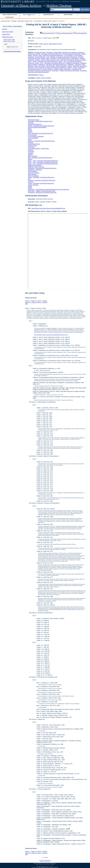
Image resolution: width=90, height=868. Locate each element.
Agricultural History (40, 52)
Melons (84, 60)
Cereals (35, 55)
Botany (30, 55)
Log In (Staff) (45, 857)
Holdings (14, 21)
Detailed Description (8, 37)
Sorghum (69, 68)
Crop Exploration (40, 57)
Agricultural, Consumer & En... (26, 21)
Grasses (37, 60)
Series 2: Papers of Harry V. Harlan (36, 302)
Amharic (49, 78)
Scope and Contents (8, 32)
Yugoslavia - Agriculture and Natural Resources (42, 192)
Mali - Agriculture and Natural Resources (69, 60)
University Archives (5, 21)
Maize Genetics (51, 60)
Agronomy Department (35, 124)
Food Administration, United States (68, 58)
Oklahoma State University (36, 167)
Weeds (56, 69)
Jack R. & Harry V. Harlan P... (51, 21)
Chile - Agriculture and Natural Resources (51, 55)
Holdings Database (59, 6)
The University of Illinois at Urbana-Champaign (49, 867)
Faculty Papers (45, 58)
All (26, 304)
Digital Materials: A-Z (49, 15)
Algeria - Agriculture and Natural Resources (49, 54)
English (38, 78)
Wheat (61, 69)
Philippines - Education (74, 65)
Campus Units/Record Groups (10, 15)
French (43, 78)
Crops (48, 57)
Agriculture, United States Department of (59, 52)
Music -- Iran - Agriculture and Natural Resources (43, 162)
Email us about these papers (12, 51)
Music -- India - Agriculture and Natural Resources (43, 61)
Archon (44, 866)
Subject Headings (68, 15)
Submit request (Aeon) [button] (47, 33)
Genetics (82, 58)
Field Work (54, 58)
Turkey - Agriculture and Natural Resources (41, 183)
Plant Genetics (51, 66)
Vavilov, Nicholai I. (48, 69)
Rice (37, 68)
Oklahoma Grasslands (73, 63)
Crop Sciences (38, 21)
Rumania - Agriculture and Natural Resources (52, 68)
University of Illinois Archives (21, 6)
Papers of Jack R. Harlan (9, 39)
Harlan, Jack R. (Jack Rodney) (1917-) (51, 44)
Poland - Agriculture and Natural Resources (41, 177)
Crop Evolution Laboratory (36, 136)
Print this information (80, 33)
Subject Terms (6, 34)
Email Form (48, 861)
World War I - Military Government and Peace (65, 71)
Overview (5, 29)
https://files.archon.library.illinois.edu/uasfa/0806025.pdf (48, 208)
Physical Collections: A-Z (29, 15)
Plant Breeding (32, 171)
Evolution (81, 57)
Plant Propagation (61, 66)
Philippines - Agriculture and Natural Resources (52, 65)
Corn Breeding (68, 55)
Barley (84, 54)
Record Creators (10, 17)
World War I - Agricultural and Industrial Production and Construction (48, 189)
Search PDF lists (85, 9)
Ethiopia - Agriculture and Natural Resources (64, 57)
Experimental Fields (34, 58)
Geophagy (31, 60)
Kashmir (43, 60)
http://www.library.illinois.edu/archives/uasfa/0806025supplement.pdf (51, 335)
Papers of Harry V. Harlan (9, 41)
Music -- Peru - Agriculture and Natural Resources (50, 63)
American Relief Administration (72, 54)
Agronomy (75, 52)
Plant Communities (40, 66)
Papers (41, 75)
